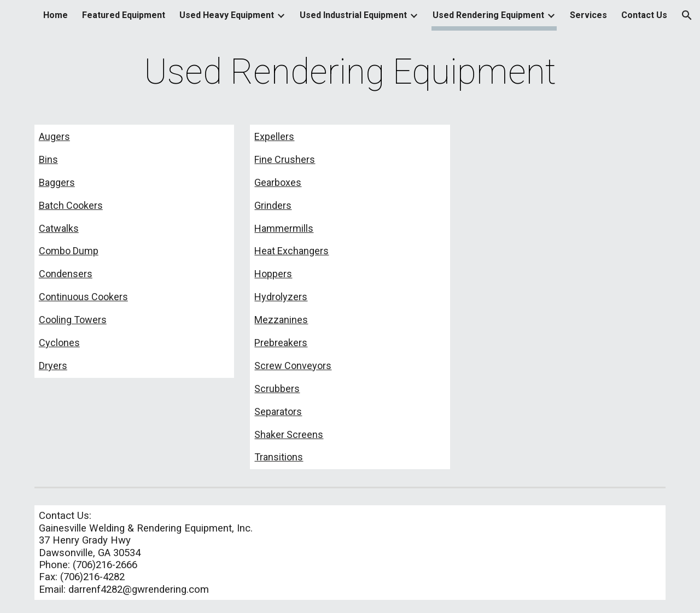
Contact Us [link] (644, 15)
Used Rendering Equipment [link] (488, 15)
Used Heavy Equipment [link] (227, 15)
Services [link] (588, 15)
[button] (687, 15)
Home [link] (56, 15)
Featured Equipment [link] (124, 15)
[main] (350, 72)
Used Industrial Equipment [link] (353, 15)
